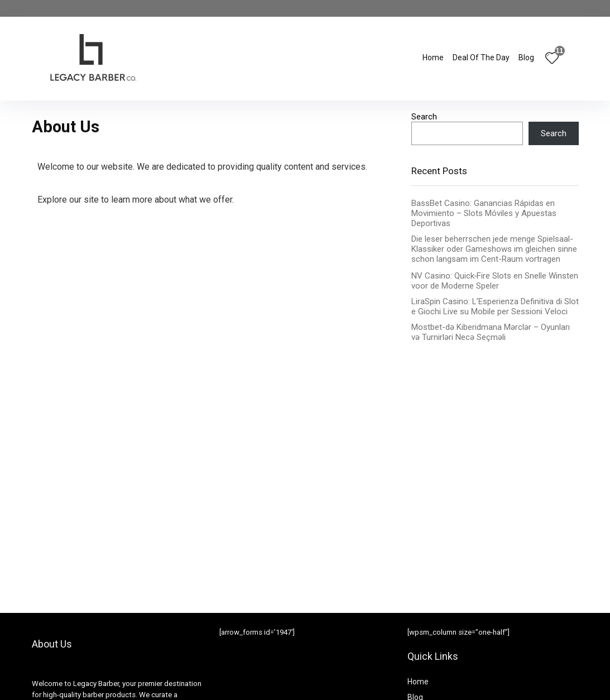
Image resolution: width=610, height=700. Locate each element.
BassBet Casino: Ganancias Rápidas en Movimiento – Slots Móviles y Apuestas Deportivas (484, 213)
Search (424, 117)
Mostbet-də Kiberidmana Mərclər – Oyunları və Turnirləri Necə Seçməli (491, 332)
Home (433, 57)
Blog (526, 57)
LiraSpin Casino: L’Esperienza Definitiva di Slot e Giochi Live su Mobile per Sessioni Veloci (495, 306)
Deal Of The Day (481, 57)
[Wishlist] (552, 59)
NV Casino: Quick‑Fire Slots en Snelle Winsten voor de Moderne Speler (495, 281)
